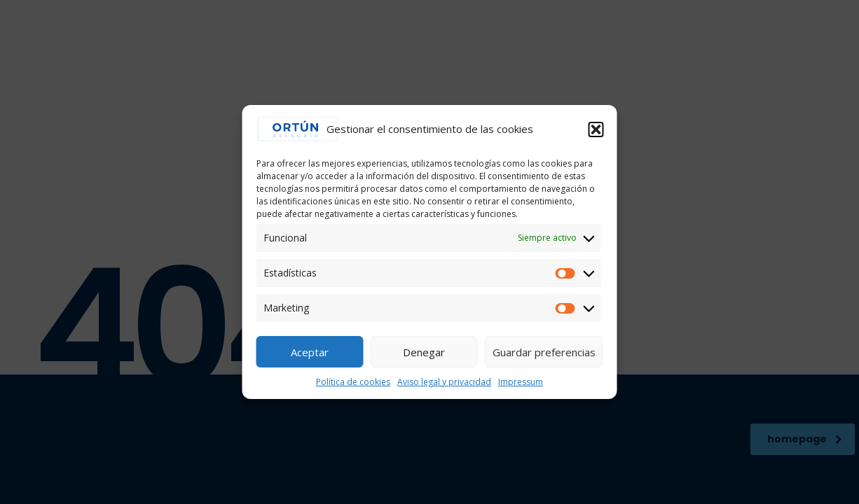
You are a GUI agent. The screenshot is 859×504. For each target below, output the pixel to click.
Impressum (521, 382)
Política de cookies (353, 382)
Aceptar (310, 352)
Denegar (424, 352)
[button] (596, 129)
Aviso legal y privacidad (444, 382)
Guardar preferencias (544, 352)
